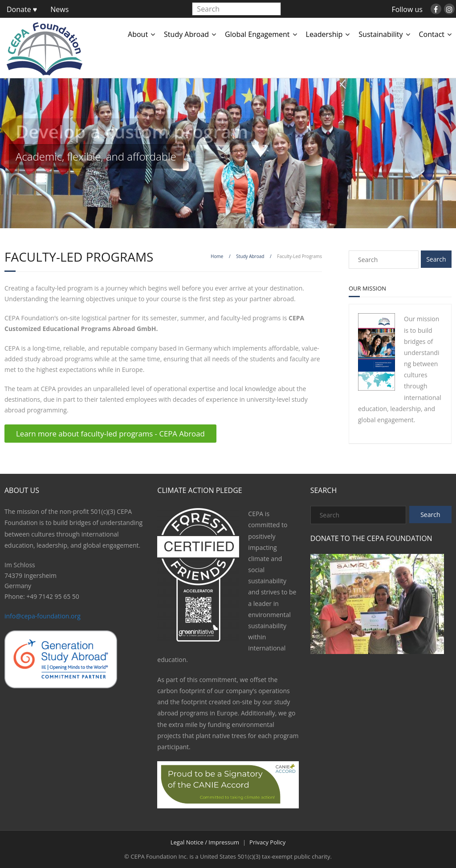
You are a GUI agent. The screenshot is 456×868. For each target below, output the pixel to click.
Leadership (324, 34)
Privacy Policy (267, 842)
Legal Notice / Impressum (205, 842)
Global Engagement (257, 34)
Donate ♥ (22, 9)
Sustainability (381, 34)
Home (217, 256)
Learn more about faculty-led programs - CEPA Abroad (110, 434)
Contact (432, 34)
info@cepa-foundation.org (43, 616)
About (138, 34)
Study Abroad (186, 34)
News (59, 9)
